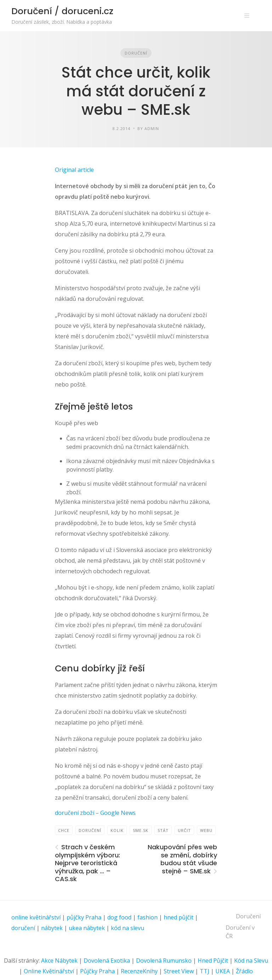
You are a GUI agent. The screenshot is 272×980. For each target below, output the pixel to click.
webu (206, 830)
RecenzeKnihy (139, 971)
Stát (163, 830)
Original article (74, 170)
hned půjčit (178, 917)
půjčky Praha (84, 917)
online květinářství (36, 917)
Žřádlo (244, 971)
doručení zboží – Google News (95, 813)
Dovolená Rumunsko (164, 961)
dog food (119, 917)
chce (64, 830)
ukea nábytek (87, 928)
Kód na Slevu (251, 961)
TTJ (205, 971)
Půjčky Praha (97, 971)
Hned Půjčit (213, 961)
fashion (148, 917)
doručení (23, 928)
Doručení (136, 53)
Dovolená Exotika (107, 961)
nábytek (52, 928)
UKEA (223, 971)
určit (184, 830)
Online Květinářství (49, 971)
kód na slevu (127, 928)
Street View (179, 971)
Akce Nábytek (59, 961)
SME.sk (141, 830)
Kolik (117, 830)
